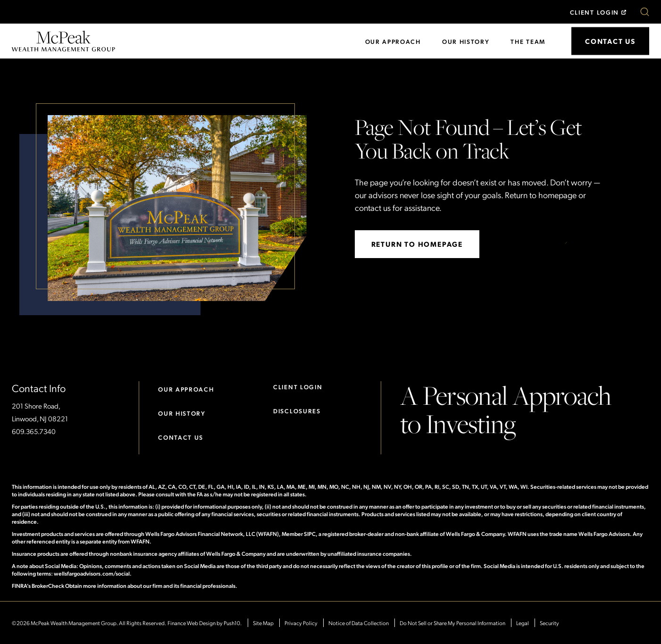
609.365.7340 (34, 431)
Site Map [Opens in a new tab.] (263, 623)
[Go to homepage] (63, 40)
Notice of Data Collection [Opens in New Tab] (359, 623)
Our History (466, 41)
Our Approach (393, 41)
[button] (645, 12)
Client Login (594, 12)
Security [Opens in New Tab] (549, 623)
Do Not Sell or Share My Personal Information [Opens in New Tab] (452, 623)
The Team (528, 41)
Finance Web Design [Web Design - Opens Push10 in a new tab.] (192, 623)
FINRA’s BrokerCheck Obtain (47, 585)
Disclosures (297, 411)
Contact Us (181, 437)
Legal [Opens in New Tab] (523, 623)
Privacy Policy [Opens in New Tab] (301, 623)
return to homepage (417, 244)
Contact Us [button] (610, 41)
